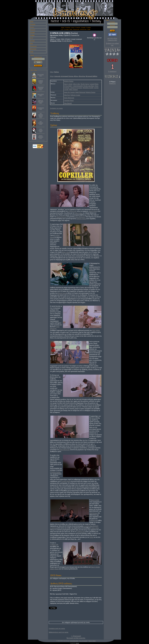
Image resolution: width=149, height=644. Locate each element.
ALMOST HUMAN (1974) (41, 82)
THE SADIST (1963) (41, 95)
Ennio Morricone (69, 98)
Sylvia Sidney (68, 86)
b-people (33, 33)
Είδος (52, 72)
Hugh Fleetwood (80, 92)
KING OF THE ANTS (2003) (41, 102)
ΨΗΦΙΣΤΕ (112, 83)
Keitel (91, 537)
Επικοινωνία (34, 46)
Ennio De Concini (69, 92)
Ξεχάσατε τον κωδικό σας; (112, 44)
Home (32, 22)
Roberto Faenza (69, 81)
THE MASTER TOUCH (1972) (41, 115)
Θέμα (52, 76)
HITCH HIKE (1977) (41, 75)
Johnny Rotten (54, 569)
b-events (33, 41)
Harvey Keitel (68, 84)
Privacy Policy (92, 641)
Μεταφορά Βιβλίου (91, 76)
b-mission (33, 24)
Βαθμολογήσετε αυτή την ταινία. (59, 632)
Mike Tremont (73, 90)
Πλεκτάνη (82, 76)
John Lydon (76, 84)
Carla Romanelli (78, 86)
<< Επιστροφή (76, 636)
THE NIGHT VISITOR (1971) (41, 88)
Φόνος (76, 76)
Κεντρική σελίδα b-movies (76, 638)
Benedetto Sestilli (88, 88)
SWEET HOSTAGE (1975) (41, 137)
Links (32, 52)
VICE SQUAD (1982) (41, 130)
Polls (32, 44)
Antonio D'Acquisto (76, 88)
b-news (32, 27)
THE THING (96, 330)
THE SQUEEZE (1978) (41, 123)
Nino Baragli (68, 103)
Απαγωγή (57, 76)
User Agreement (83, 641)
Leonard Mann (94, 84)
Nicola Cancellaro (89, 86)
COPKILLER (72, 211)
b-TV (32, 38)
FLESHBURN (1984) (41, 108)
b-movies (33, 30)
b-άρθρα (33, 35)
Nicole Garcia (85, 84)
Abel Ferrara (93, 513)
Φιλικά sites (33, 49)
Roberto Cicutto (75, 95)
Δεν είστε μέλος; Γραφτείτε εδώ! (112, 39)
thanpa (77, 643)
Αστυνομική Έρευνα (67, 76)
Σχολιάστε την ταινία (56, 108)
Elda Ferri (67, 95)
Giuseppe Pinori (69, 100)
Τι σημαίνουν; (112, 71)
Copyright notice (74, 641)
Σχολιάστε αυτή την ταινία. (57, 628)
